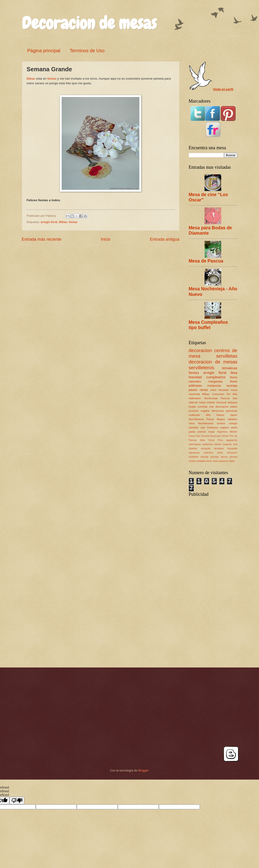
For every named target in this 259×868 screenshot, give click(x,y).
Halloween (195, 398)
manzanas (194, 453)
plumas (233, 457)
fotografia (232, 449)
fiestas (52, 79)
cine (235, 444)
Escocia (205, 436)
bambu (218, 444)
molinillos (194, 457)
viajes (232, 461)
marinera (208, 453)
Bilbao (31, 79)
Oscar (211, 440)
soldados (201, 461)
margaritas (216, 381)
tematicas (230, 368)
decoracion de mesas (213, 362)
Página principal (44, 51)
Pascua (225, 398)
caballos (232, 419)
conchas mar (206, 407)
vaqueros (223, 461)
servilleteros (201, 368)
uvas (215, 461)
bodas (192, 407)
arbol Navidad (219, 390)
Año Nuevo (215, 415)
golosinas (232, 411)
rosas (211, 432)
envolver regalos (199, 411)
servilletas (227, 356)
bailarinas (208, 444)
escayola (206, 449)
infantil (211, 402)
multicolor (195, 415)
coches (221, 423)
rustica (192, 461)
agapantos (232, 440)
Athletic (233, 432)
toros (209, 461)
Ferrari (225, 436)
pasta (192, 432)
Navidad (195, 377)
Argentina (222, 432)
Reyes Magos (216, 419)
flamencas (218, 411)
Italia (202, 440)
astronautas (195, 444)
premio (202, 432)
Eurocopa (215, 436)
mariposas (214, 386)
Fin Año (232, 394)
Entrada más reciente (42, 239)
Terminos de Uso (87, 51)
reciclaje (232, 386)
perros (224, 457)
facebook (219, 449)
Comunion (218, 394)
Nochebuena (196, 419)
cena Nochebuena (201, 423)
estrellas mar (197, 428)
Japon (234, 415)
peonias (214, 457)
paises (193, 390)
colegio (233, 423)
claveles (193, 449)
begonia (227, 444)
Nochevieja (211, 398)
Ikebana (232, 402)
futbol (202, 402)
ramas (204, 390)
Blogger (143, 770)
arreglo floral (49, 222)
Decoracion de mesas (89, 23)
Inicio (106, 239)
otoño (234, 428)
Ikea (234, 373)
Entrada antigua (165, 239)
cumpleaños (216, 377)
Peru (220, 440)
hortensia (213, 428)
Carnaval (221, 402)
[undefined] (17, 801)
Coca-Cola (194, 436)
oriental (205, 457)
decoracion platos (226, 407)
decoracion (200, 350)
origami (224, 428)
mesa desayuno (227, 453)
